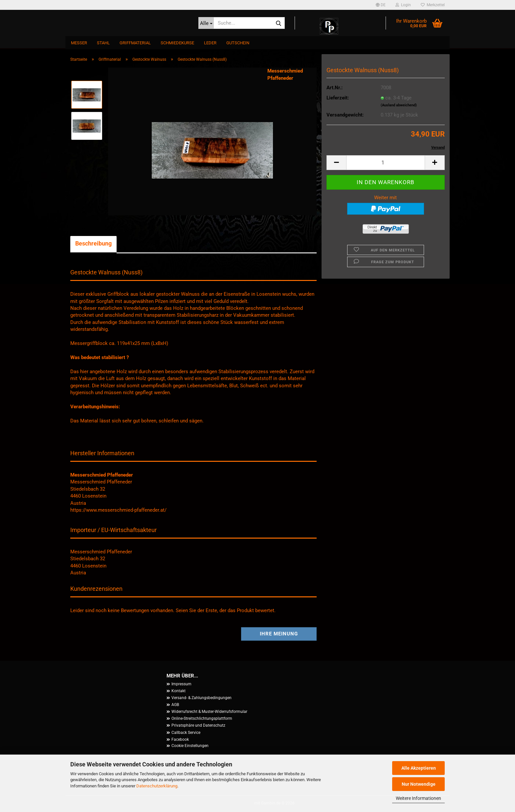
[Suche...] (206, 23)
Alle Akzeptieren (419, 768)
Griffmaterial (135, 43)
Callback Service (186, 733)
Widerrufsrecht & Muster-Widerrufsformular (209, 712)
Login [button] (403, 5)
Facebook (180, 739)
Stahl (103, 43)
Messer (79, 43)
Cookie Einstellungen (190, 746)
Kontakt (179, 691)
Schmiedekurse (177, 43)
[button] (381, 5)
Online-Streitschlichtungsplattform (202, 718)
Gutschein (238, 43)
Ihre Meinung (279, 634)
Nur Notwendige (419, 784)
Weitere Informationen (418, 798)
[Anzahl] (386, 163)
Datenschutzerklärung (157, 786)
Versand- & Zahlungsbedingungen (202, 698)
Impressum (181, 684)
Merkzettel (433, 5)
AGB (175, 705)
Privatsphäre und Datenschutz (198, 725)
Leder (210, 43)
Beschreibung (93, 243)
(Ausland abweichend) (399, 105)
